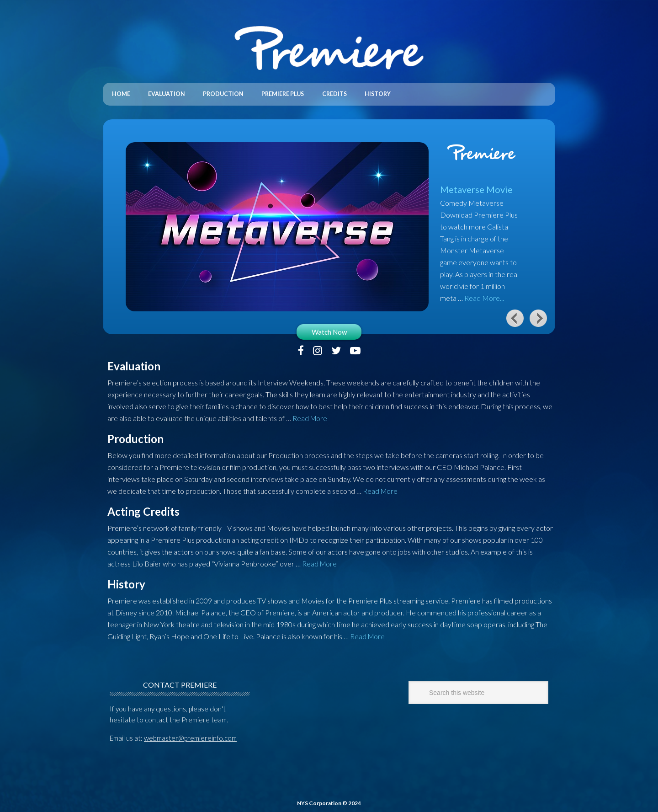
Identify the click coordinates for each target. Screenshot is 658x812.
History (126, 581)
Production (135, 436)
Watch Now (329, 329)
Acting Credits (143, 509)
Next (539, 315)
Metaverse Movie (476, 187)
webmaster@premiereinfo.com (190, 735)
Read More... (484, 295)
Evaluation (134, 363)
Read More (310, 415)
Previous (515, 315)
